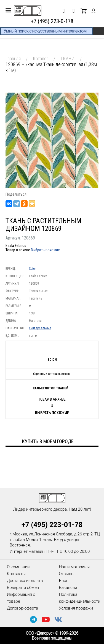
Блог (64, 581)
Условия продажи (76, 608)
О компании (18, 567)
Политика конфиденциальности (80, 598)
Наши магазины (74, 567)
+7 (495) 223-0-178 (52, 21)
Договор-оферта (22, 608)
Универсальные (40, 328)
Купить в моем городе (48, 441)
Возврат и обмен (23, 588)
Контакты (16, 574)
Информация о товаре (21, 598)
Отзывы (67, 574)
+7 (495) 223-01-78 (52, 525)
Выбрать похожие (45, 250)
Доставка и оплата (25, 581)
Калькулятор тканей (51, 388)
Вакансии (68, 588)
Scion (33, 269)
